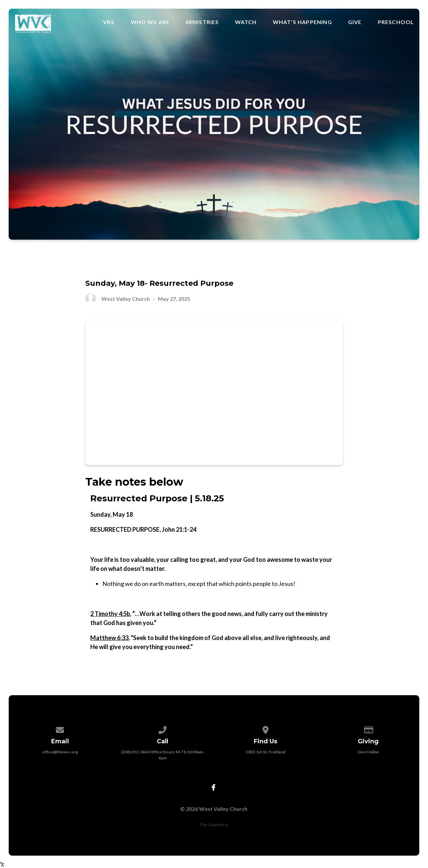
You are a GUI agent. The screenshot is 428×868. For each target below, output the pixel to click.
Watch (246, 22)
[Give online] (368, 729)
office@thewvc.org (60, 752)
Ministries (202, 22)
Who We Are (150, 22)
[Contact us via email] (60, 729)
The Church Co (214, 825)
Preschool (396, 22)
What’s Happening (302, 22)
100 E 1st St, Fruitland (265, 752)
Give (355, 22)
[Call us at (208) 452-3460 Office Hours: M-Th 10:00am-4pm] (163, 729)
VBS (109, 22)
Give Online (368, 752)
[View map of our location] (265, 729)
